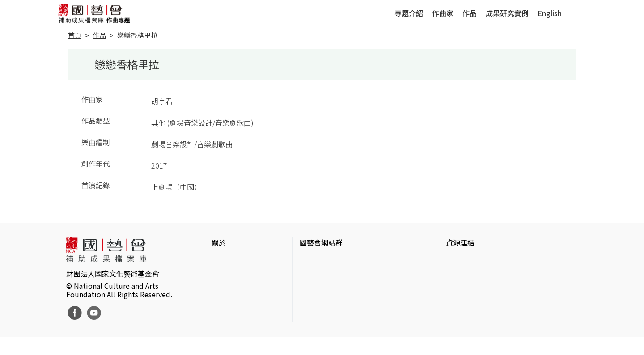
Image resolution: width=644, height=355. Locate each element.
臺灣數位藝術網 (471, 289)
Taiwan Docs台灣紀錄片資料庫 (494, 332)
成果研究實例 (507, 13)
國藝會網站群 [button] (321, 242)
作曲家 (443, 13)
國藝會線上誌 (321, 275)
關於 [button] (219, 242)
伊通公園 (460, 275)
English (550, 13)
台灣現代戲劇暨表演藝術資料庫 (496, 317)
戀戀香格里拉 (137, 35)
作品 (470, 13)
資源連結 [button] (460, 242)
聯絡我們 (226, 289)
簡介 (219, 260)
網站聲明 (226, 275)
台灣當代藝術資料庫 (478, 260)
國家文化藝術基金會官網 (339, 260)
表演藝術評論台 (325, 289)
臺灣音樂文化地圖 (475, 303)
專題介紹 (409, 13)
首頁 (75, 35)
